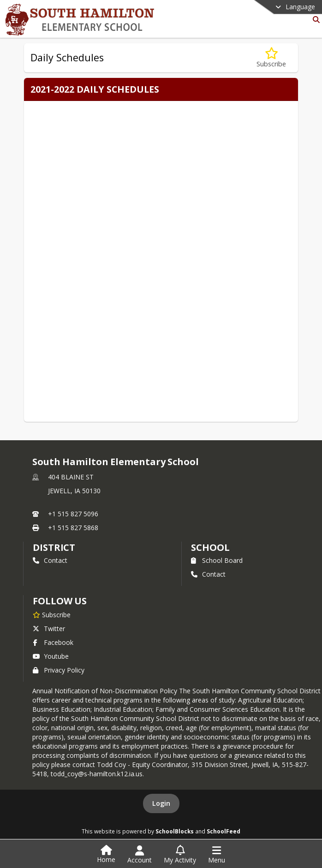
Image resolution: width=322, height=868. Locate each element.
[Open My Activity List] (180, 855)
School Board (217, 560)
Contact (50, 560)
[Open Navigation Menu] (217, 855)
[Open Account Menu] (140, 855)
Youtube (51, 656)
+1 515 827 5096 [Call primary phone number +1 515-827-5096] (73, 514)
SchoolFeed (224, 831)
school (210, 547)
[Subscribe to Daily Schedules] (271, 58)
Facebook (53, 642)
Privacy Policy (59, 670)
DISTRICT (54, 547)
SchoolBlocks (175, 831)
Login (161, 803)
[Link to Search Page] (314, 20)
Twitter (49, 629)
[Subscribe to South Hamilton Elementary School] (52, 614)
